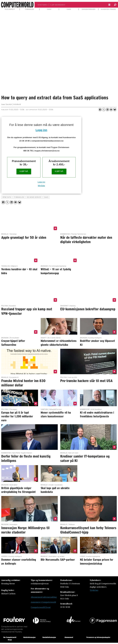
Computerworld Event (41, 607)
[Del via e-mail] (111, 110)
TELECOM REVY (10, 9)
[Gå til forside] (17, 5)
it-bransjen (19, 197)
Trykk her (94, 590)
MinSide (41, 186)
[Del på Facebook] (100, 110)
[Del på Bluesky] (115, 110)
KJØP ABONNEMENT (58, 5)
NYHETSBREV (43, 5)
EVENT (49, 9)
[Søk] (115, 5)
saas (46, 197)
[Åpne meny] (109, 5)
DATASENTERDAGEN (89, 9)
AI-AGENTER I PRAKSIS (108, 9)
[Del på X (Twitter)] (104, 110)
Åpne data (7, 197)
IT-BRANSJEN (29, 9)
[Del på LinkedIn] (107, 110)
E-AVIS (69, 9)
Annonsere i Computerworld (43, 602)
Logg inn (41, 130)
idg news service (34, 197)
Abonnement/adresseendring (44, 597)
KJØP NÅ (24, 171)
